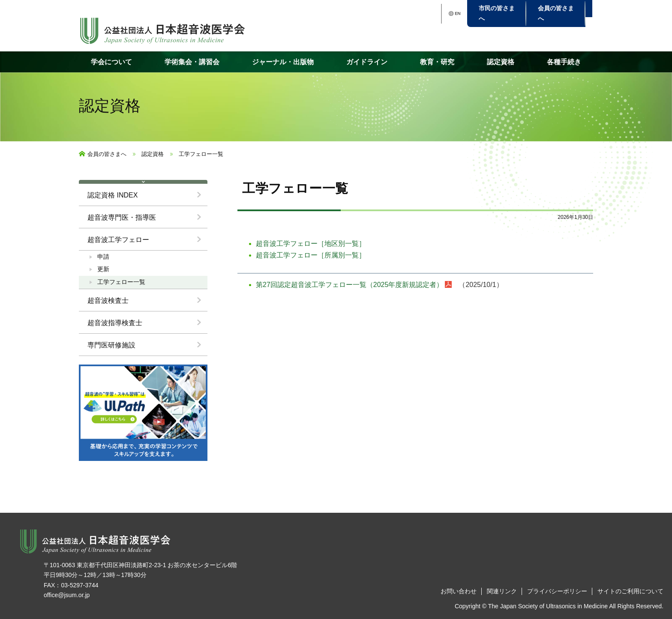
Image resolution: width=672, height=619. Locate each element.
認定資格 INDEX (112, 195)
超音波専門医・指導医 (122, 217)
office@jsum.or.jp (67, 595)
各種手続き (564, 62)
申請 (103, 257)
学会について (111, 62)
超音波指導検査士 (115, 323)
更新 (103, 269)
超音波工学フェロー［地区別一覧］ (311, 244)
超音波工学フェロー (118, 240)
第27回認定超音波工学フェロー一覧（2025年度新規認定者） (349, 285)
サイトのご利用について (630, 591)
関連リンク (502, 591)
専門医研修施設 (111, 345)
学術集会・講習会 (192, 62)
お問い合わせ (459, 591)
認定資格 (501, 62)
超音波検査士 (108, 301)
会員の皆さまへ (107, 154)
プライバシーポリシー (557, 591)
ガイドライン (367, 62)
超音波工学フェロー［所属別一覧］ (311, 255)
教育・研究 (437, 62)
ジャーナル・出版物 (283, 62)
